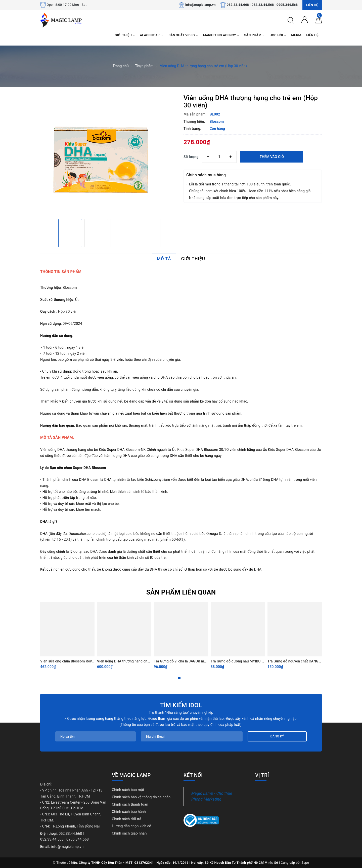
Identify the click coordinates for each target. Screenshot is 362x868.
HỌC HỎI (278, 35)
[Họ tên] (96, 736)
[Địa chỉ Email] (192, 736)
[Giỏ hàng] (319, 20)
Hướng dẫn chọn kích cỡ (132, 826)
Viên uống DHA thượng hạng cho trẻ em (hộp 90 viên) (140, 661)
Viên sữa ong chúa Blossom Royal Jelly (72, 661)
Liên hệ (312, 5)
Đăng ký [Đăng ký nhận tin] (277, 736)
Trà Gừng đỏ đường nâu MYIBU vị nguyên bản (247, 661)
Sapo (305, 863)
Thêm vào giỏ (272, 157)
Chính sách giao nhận (129, 833)
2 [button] (183, 678)
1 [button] (179, 678)
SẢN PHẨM (254, 35)
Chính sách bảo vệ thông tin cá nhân (141, 797)
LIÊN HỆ (312, 35)
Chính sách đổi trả (127, 819)
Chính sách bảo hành (129, 812)
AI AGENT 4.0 (152, 35)
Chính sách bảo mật (128, 790)
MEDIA (296, 35)
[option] (109, 155)
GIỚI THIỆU (125, 35)
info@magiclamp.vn (200, 5)
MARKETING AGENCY (221, 35)
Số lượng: (192, 157)
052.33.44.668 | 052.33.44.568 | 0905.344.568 (262, 5)
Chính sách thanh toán (130, 804)
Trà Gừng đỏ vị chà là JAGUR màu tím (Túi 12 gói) (194, 661)
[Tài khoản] (305, 19)
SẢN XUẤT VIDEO (183, 35)
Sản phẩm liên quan (181, 592)
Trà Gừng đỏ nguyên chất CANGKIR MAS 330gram (308, 661)
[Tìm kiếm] (291, 20)
